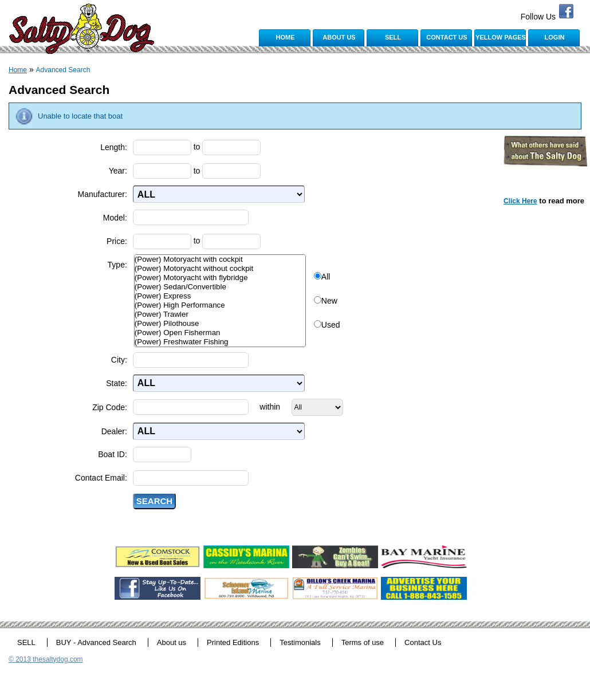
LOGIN (555, 37)
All (326, 277)
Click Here (520, 201)
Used (331, 325)
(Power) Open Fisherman (220, 333)
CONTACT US (447, 37)
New (329, 301)
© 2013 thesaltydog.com (46, 659)
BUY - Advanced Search (96, 642)
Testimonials (300, 642)
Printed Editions (233, 642)
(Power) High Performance (220, 305)
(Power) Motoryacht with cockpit (220, 259)
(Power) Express (220, 296)
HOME (286, 37)
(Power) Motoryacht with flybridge (220, 278)
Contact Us (423, 642)
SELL (393, 37)
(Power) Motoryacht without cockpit (220, 269)
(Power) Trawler (220, 314)
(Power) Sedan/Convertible (220, 287)
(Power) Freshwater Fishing (220, 342)
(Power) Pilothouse (220, 324)
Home (18, 70)
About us (172, 642)
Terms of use (363, 642)
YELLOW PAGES (501, 37)
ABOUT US (339, 37)
